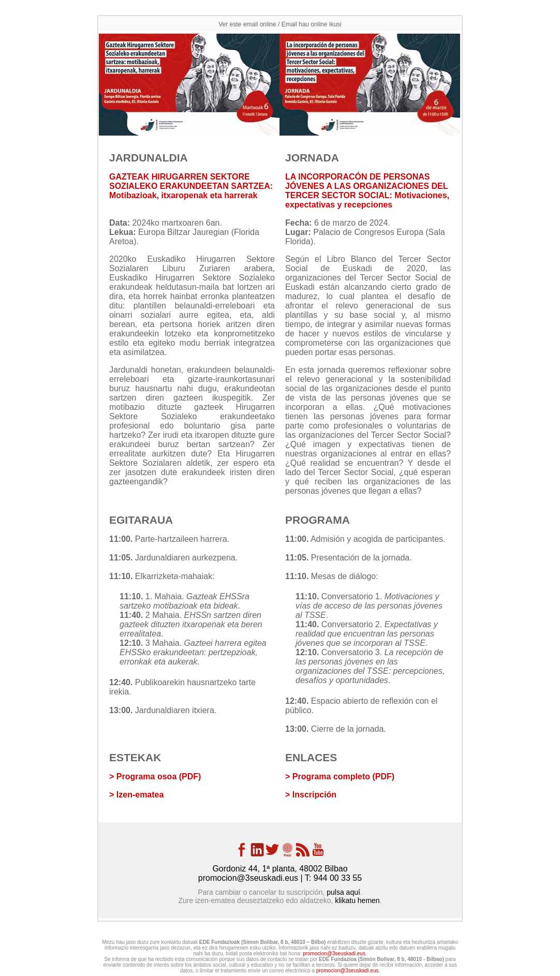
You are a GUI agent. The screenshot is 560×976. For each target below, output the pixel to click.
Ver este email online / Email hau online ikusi (280, 24)
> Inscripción (311, 795)
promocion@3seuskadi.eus (248, 878)
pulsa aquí (343, 892)
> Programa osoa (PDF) (155, 777)
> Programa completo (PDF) (340, 777)
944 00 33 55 (338, 878)
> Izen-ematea (136, 795)
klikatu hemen (357, 900)
